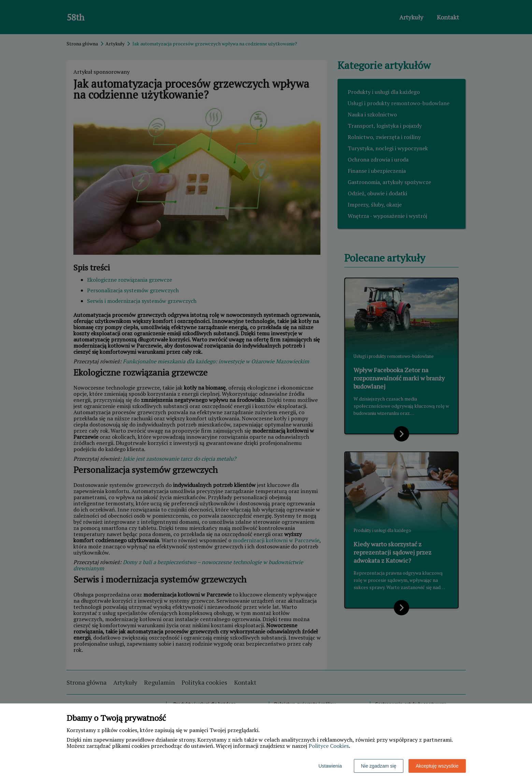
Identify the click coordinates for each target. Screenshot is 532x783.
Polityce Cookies (329, 746)
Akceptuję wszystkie (437, 766)
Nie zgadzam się (379, 766)
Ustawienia (330, 766)
